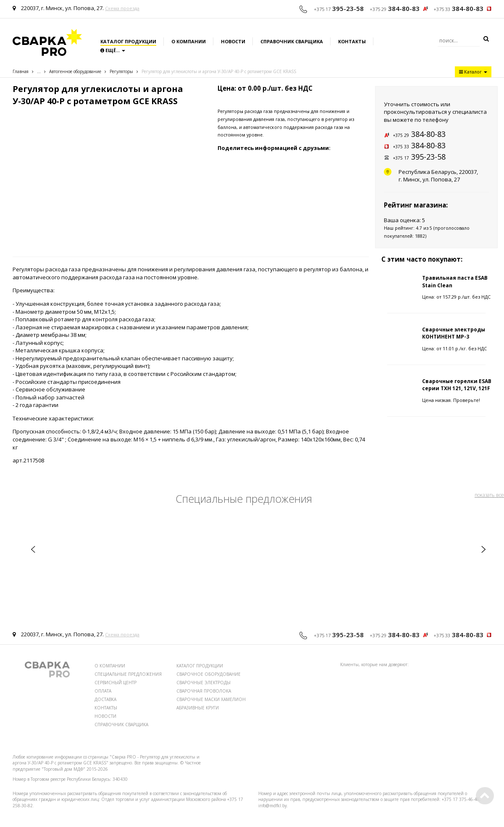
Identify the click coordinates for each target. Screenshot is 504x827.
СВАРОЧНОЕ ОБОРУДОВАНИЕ (209, 674)
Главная (21, 71)
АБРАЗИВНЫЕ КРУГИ (198, 708)
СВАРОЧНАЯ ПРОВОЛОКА (204, 691)
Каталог (473, 72)
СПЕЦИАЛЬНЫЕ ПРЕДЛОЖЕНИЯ (128, 674)
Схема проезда (122, 8)
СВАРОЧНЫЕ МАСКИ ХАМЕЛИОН (211, 699)
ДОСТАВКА (105, 699)
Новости (233, 41)
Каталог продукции (128, 41)
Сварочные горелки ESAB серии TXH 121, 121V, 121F (457, 385)
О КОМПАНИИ (110, 666)
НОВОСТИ (105, 716)
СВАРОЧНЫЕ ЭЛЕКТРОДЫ (203, 683)
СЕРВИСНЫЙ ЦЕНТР (115, 683)
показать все (489, 495)
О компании (189, 41)
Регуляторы (121, 71)
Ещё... (113, 50)
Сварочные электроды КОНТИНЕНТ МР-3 (454, 333)
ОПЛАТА (103, 691)
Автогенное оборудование (75, 71)
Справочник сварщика (292, 41)
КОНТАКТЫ (106, 708)
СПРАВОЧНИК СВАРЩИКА (121, 725)
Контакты (352, 41)
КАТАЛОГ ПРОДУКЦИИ (200, 666)
